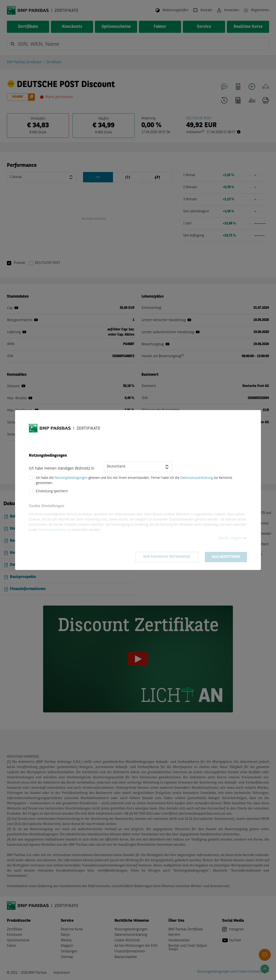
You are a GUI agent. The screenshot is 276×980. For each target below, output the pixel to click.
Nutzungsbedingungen (71, 478)
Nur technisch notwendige (167, 557)
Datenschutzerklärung (197, 478)
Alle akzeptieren (226, 557)
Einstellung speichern (52, 491)
